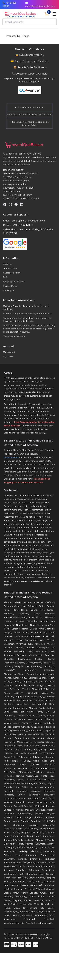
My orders (8, 356)
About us (8, 264)
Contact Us (9, 290)
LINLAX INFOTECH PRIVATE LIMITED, (35, 938)
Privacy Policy (10, 286)
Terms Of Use (10, 268)
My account (9, 352)
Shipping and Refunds (14, 281)
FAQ (5, 277)
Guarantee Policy (12, 273)
